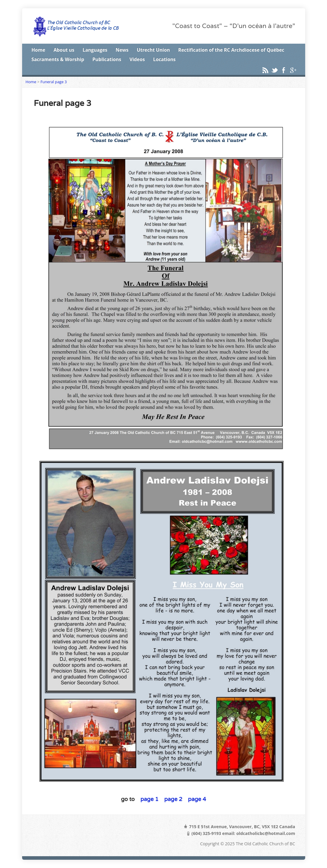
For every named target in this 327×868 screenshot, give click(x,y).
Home (38, 50)
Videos (137, 59)
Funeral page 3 (54, 82)
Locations (164, 59)
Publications (107, 59)
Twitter (274, 70)
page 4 (197, 799)
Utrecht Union (153, 50)
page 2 (172, 799)
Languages (95, 50)
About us (64, 50)
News (122, 50)
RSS (265, 70)
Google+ (293, 70)
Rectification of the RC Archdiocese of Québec (231, 50)
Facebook (284, 70)
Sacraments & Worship (58, 59)
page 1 (149, 799)
